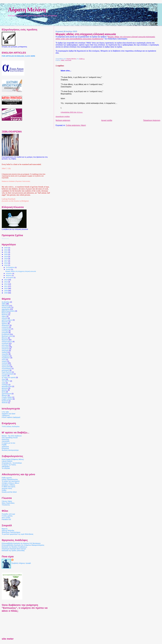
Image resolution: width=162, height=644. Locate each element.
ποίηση (4, 361)
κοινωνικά (68, 60)
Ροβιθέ (4, 445)
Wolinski (5, 403)
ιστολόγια (5, 343)
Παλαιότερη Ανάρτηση (152, 120)
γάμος (4, 316)
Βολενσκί (5, 313)
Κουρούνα (5, 448)
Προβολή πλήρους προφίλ (21, 563)
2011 (6, 286)
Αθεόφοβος (6, 467)
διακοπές (5, 322)
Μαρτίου (9, 275)
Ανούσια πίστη (7, 488)
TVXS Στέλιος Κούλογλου (11, 426)
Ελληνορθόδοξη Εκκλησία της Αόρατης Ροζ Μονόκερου (21, 543)
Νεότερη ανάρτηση (63, 120)
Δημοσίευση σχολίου (63, 117)
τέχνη (4, 379)
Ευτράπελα (6, 334)
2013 (6, 282)
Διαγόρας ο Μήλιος (8, 485)
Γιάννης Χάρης (7, 501)
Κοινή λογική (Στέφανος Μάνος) (13, 459)
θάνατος (5, 338)
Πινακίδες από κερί (8, 514)
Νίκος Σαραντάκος (8, 503)
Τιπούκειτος (6, 505)
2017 (6, 261)
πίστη (4, 359)
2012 (6, 284)
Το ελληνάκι (6, 468)
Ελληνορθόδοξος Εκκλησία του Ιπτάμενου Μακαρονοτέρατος (23, 545)
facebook (5, 401)
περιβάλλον (6, 358)
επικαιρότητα (6, 329)
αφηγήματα (6, 309)
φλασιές (5, 390)
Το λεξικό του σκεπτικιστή (11, 481)
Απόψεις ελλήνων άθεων (10, 483)
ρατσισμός (5, 370)
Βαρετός (5, 529)
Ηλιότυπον (6, 439)
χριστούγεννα (7, 394)
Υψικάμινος (6, 415)
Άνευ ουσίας (6, 518)
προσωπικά (6, 367)
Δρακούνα (5, 447)
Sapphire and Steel (9, 414)
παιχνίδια (5, 354)
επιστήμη (5, 331)
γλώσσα (5, 318)
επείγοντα (5, 327)
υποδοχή (5, 385)
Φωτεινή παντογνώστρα (10, 450)
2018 (6, 259)
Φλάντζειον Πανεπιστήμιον (11, 532)
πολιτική (5, 363)
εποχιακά (5, 333)
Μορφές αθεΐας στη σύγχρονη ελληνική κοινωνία (21, 271)
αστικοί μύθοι (6, 307)
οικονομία (5, 351)
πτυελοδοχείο (7, 368)
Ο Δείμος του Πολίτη (9, 465)
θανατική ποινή (7, 336)
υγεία (4, 383)
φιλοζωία (5, 388)
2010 (6, 288)
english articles (7, 399)
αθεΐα (63, 60)
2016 (6, 263)
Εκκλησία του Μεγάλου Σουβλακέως (14, 547)
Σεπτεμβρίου (10, 267)
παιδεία (4, 352)
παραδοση (6, 356)
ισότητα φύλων (7, 342)
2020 (6, 254)
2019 (6, 257)
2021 (6, 252)
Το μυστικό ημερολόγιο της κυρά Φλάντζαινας (18, 534)
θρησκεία (5, 340)
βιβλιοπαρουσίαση (8, 311)
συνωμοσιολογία (8, 374)
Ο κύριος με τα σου (8, 443)
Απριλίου (9, 273)
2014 (6, 280)
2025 (6, 248)
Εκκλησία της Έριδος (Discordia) (13, 551)
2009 (6, 291)
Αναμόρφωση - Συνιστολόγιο (12, 463)
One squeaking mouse (10, 438)
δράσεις (5, 324)
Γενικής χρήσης (7, 516)
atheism (5, 395)
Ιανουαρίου (10, 277)
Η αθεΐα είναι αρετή (8, 487)
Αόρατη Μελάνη (27, 9)
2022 (6, 250)
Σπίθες (4, 490)
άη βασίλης (6, 302)
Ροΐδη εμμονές (7, 478)
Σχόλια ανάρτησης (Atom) (76, 125)
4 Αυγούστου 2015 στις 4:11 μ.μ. (72, 112)
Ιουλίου (8, 269)
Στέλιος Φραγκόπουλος (10, 479)
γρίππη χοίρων (7, 320)
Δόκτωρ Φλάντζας (8, 531)
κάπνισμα (5, 345)
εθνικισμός (6, 325)
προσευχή (5, 365)
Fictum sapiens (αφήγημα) (11, 417)
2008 (6, 293)
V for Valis (5, 412)
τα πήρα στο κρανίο (9, 377)
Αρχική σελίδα (107, 120)
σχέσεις (4, 376)
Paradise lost (6, 519)
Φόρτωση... (6, 238)
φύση (4, 392)
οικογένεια (5, 349)
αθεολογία (5, 306)
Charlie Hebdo (7, 397)
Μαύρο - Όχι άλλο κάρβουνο (12, 436)
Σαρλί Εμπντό (7, 372)
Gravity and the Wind (9, 492)
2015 (6, 265)
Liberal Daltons (7, 461)
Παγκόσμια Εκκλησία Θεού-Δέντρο (14, 549)
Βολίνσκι (5, 315)
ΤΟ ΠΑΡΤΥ (6, 381)
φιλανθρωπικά (7, 386)
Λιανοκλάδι (6, 441)
